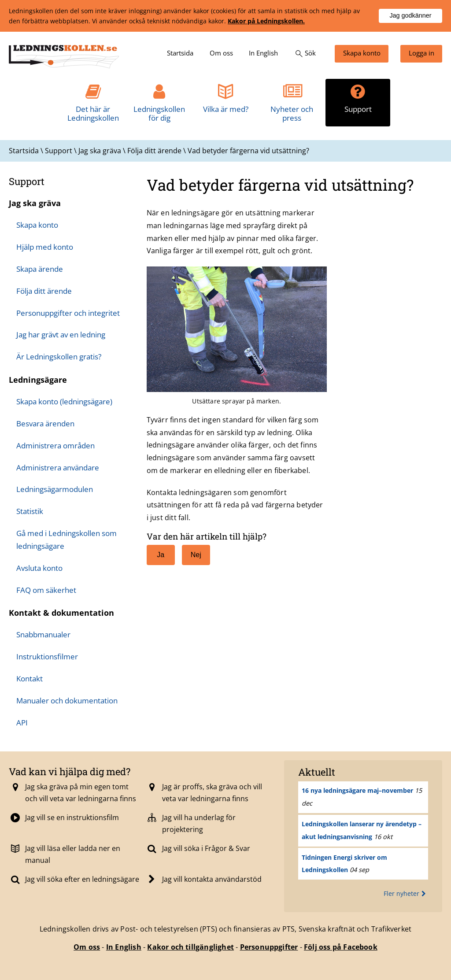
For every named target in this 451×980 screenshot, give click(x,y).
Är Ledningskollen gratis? (59, 357)
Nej (192, 555)
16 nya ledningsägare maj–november (357, 790)
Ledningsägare (38, 380)
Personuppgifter (269, 947)
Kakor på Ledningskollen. (266, 21)
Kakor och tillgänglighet (190, 947)
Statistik (30, 511)
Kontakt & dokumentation (61, 613)
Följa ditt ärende (44, 291)
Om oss (87, 947)
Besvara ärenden (45, 423)
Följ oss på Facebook (341, 947)
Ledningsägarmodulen (55, 489)
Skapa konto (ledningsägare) (64, 401)
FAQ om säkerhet (46, 590)
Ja (156, 555)
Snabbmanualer (43, 634)
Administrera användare (58, 468)
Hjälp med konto (45, 247)
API (22, 723)
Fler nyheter (406, 893)
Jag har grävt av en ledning (61, 335)
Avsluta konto (39, 568)
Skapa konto (37, 225)
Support (27, 181)
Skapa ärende (40, 269)
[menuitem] (180, 54)
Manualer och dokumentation (67, 701)
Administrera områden (55, 446)
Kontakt (30, 679)
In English (124, 947)
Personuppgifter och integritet (68, 313)
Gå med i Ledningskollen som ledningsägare (67, 540)
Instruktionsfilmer (47, 656)
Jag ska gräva (35, 203)
